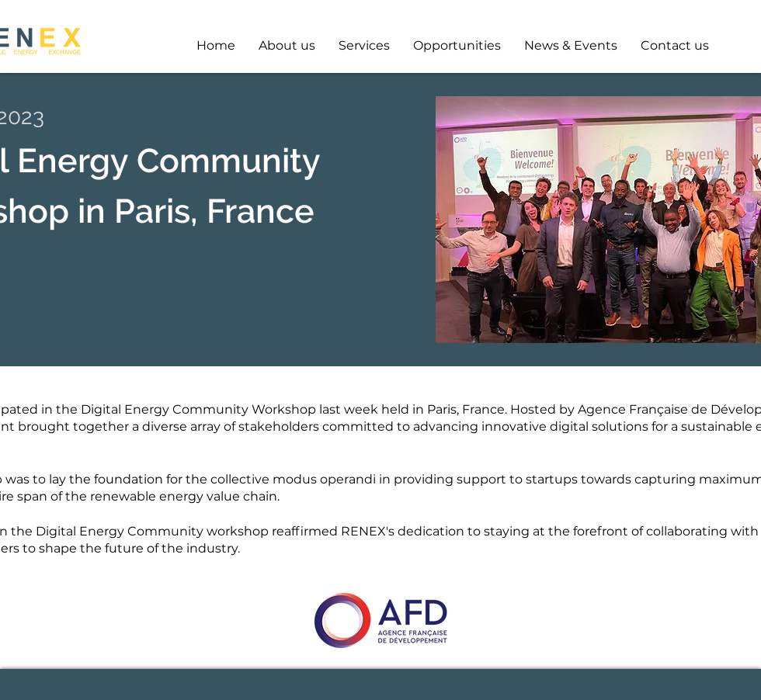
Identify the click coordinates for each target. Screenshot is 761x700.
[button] (457, 46)
